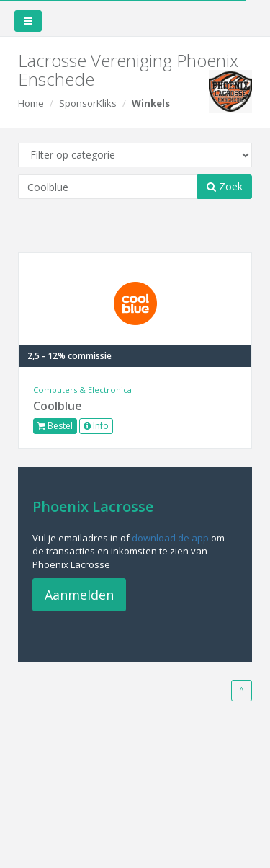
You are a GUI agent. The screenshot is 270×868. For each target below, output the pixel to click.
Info (96, 426)
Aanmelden (79, 595)
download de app (170, 538)
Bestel (55, 426)
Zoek (225, 186)
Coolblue (58, 406)
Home (31, 103)
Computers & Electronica (82, 390)
